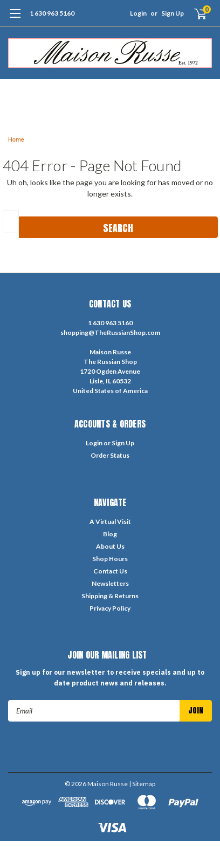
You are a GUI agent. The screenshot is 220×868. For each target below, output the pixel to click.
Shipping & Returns (110, 596)
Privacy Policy (110, 608)
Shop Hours (110, 559)
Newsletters (110, 583)
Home (16, 140)
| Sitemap (142, 784)
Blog (110, 534)
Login (138, 13)
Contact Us (110, 571)
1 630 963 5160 (52, 13)
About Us (110, 546)
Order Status (110, 455)
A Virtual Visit (110, 521)
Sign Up (173, 13)
